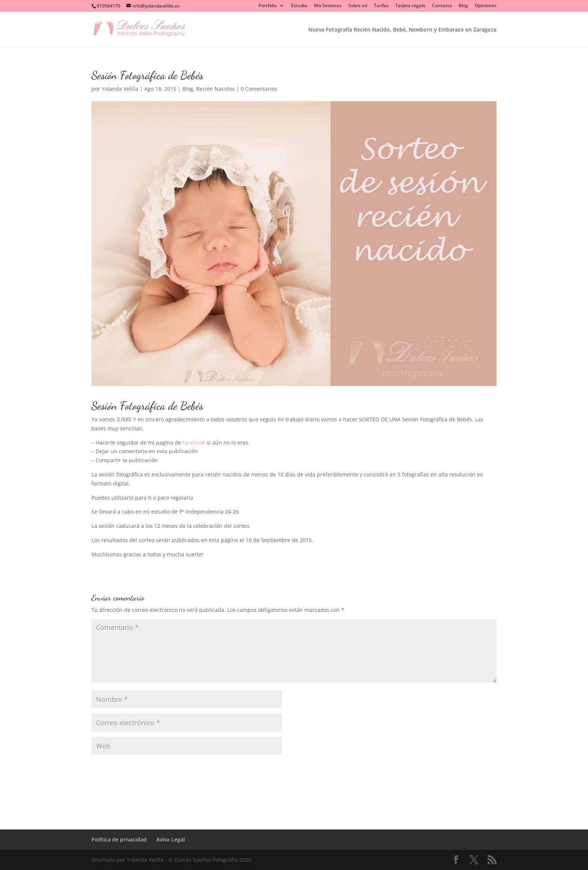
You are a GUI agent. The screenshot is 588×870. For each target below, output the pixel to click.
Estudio (299, 6)
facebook (194, 443)
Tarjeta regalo (410, 6)
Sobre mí (358, 6)
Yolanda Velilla (120, 89)
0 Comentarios (259, 89)
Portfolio (268, 6)
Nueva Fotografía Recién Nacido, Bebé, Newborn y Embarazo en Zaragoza (402, 30)
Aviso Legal (171, 839)
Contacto (442, 6)
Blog (463, 6)
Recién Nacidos (215, 89)
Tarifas (381, 6)
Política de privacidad (119, 839)
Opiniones (486, 6)
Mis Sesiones (328, 6)
